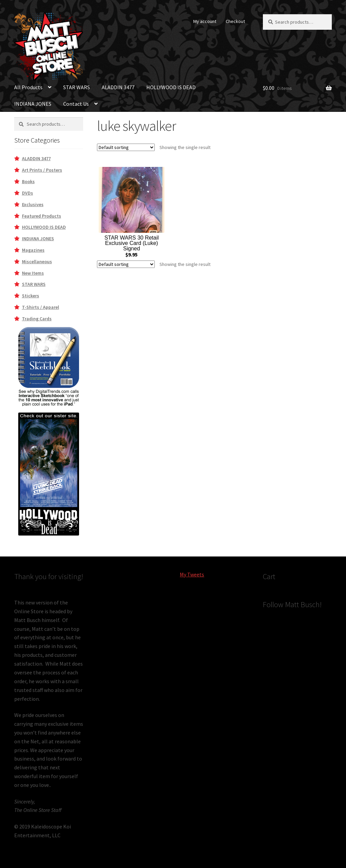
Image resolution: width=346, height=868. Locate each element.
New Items (33, 273)
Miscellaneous (37, 262)
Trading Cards (37, 319)
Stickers (31, 296)
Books (28, 181)
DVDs (28, 193)
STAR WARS (77, 87)
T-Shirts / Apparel (41, 307)
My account (205, 21)
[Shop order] (126, 147)
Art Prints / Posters (42, 170)
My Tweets (192, 574)
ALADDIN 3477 (118, 87)
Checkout (235, 21)
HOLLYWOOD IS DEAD (171, 87)
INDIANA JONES (33, 104)
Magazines (33, 250)
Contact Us (76, 104)
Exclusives (33, 204)
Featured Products (42, 216)
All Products (28, 87)
